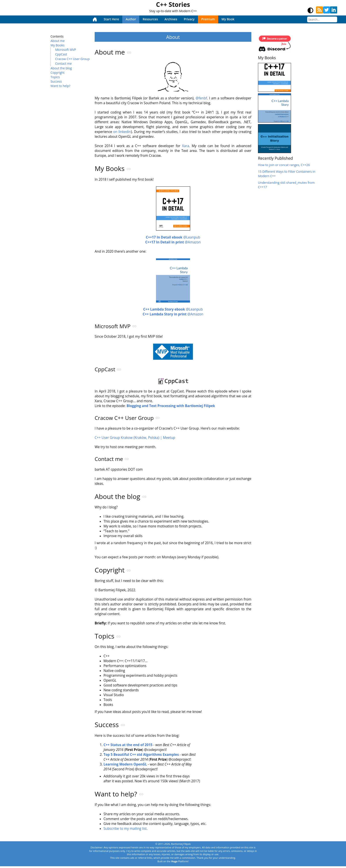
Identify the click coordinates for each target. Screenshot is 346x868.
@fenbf (201, 98)
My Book (228, 19)
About (173, 37)
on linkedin (122, 132)
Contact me (63, 63)
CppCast (61, 54)
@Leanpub (173, 238)
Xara (186, 146)
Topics (55, 77)
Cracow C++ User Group (72, 59)
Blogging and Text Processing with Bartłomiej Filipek (171, 406)
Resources (150, 19)
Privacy (189, 19)
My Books (57, 45)
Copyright (57, 73)
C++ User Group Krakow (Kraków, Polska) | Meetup (135, 438)
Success (56, 81)
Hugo (174, 863)
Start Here (111, 19)
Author (131, 19)
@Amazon (173, 243)
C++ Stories (173, 4)
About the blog (61, 68)
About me (58, 41)
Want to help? (60, 86)
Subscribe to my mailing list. (126, 830)
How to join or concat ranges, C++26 (284, 165)
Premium (208, 19)
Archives (171, 19)
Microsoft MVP (66, 50)
